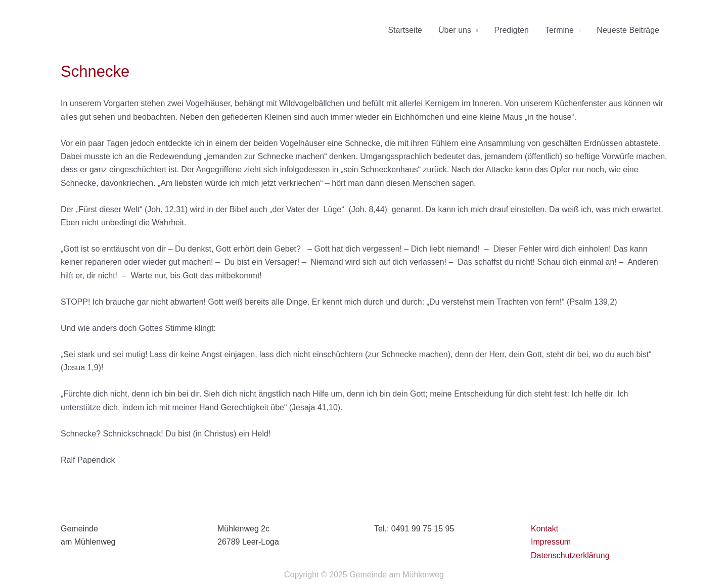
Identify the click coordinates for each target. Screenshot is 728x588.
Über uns (455, 30)
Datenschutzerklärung (570, 555)
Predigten (511, 30)
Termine (559, 30)
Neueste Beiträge (628, 30)
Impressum (551, 542)
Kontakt (544, 529)
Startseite (405, 30)
